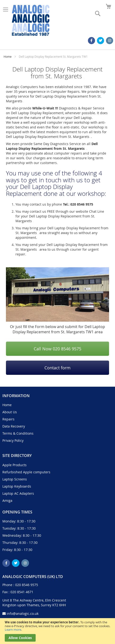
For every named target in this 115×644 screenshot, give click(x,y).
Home (8, 56)
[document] (57, 631)
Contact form (57, 368)
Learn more (13, 630)
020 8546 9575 (27, 585)
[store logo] (31, 20)
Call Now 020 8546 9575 (57, 349)
